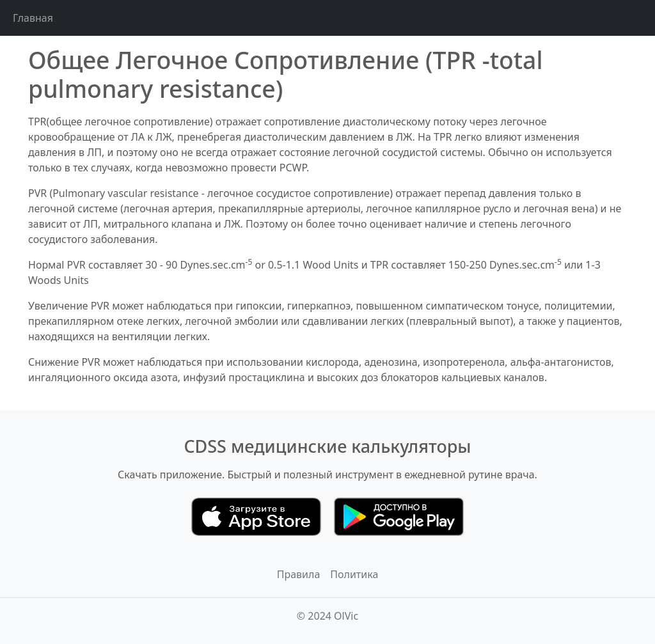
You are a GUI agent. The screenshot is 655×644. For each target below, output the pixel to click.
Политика (354, 574)
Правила (299, 574)
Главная (33, 18)
